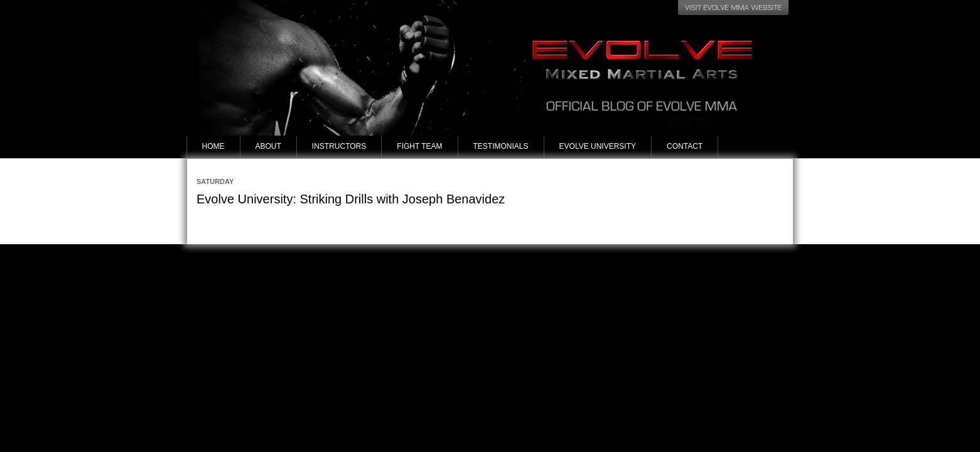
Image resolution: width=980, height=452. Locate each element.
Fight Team (419, 146)
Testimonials (501, 146)
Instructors (339, 146)
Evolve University (598, 146)
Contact (685, 146)
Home (213, 146)
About (268, 146)
